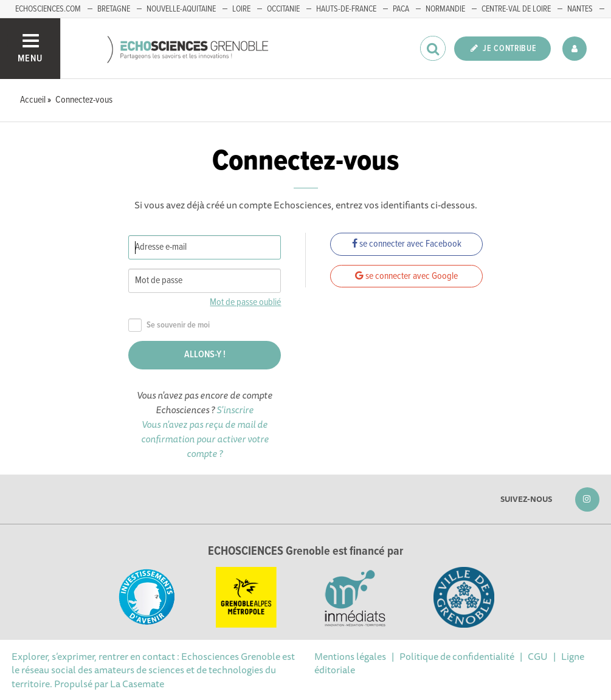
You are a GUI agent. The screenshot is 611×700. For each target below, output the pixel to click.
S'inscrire (235, 410)
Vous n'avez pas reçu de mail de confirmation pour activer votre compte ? (205, 439)
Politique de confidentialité (457, 656)
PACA (401, 9)
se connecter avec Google (406, 276)
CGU (538, 656)
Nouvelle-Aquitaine (181, 9)
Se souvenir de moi (169, 325)
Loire (241, 9)
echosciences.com (48, 9)
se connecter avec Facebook (407, 244)
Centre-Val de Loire (516, 9)
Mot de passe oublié (245, 302)
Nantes (580, 9)
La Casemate (137, 684)
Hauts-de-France (346, 9)
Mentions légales (350, 656)
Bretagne (114, 9)
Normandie (445, 9)
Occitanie (283, 9)
